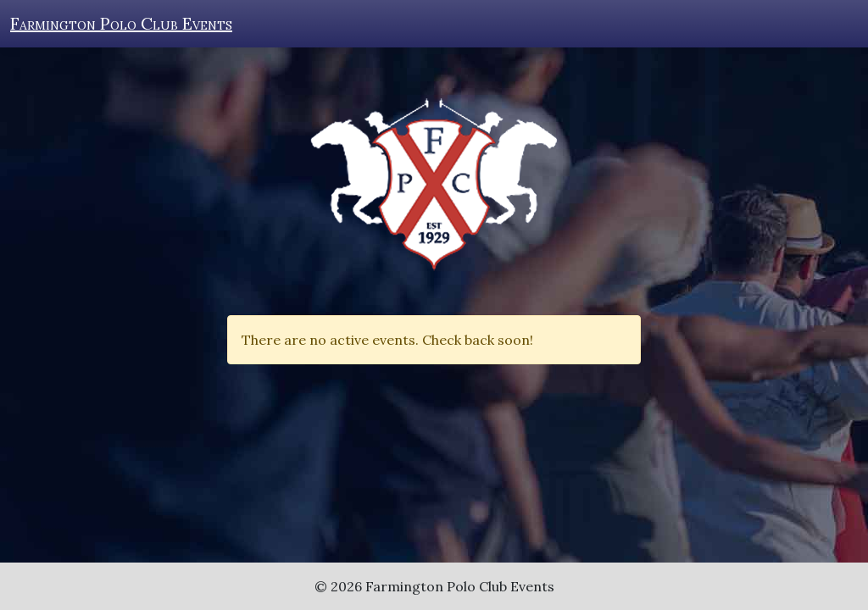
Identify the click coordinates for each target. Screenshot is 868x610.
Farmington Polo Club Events (121, 23)
